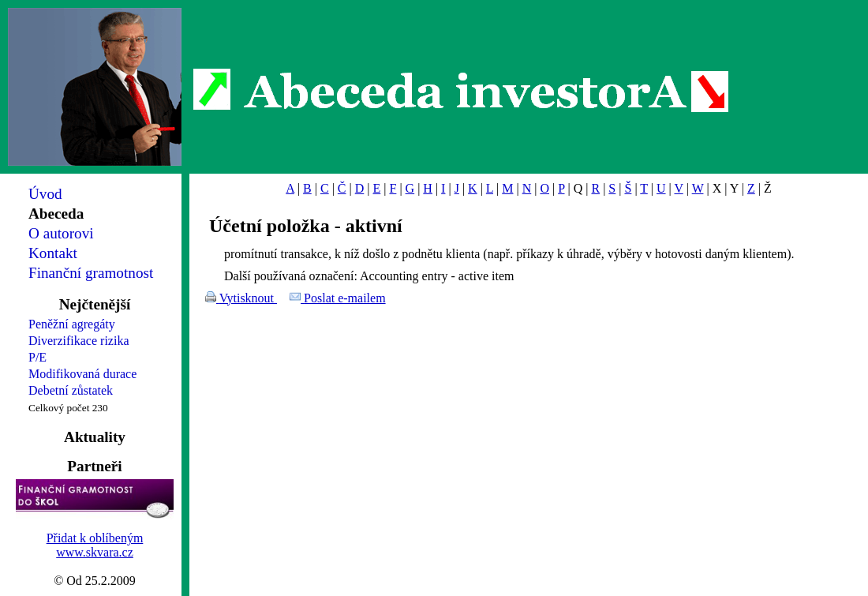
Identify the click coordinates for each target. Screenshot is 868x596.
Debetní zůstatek (71, 390)
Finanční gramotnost (91, 273)
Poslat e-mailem (345, 298)
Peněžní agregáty (72, 324)
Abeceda (56, 214)
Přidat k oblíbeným (95, 538)
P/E (37, 357)
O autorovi (61, 233)
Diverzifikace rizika (79, 341)
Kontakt (53, 253)
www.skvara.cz (95, 552)
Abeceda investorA (461, 91)
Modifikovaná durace (82, 374)
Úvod (45, 194)
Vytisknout (248, 298)
